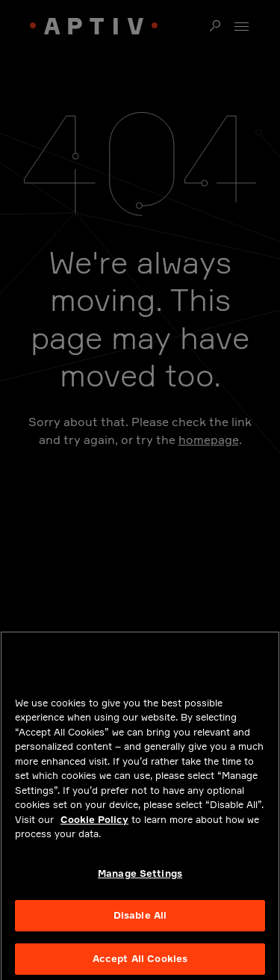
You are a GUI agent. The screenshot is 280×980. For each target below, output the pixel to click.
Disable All (140, 919)
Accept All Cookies (140, 963)
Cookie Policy (94, 823)
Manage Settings (140, 877)
